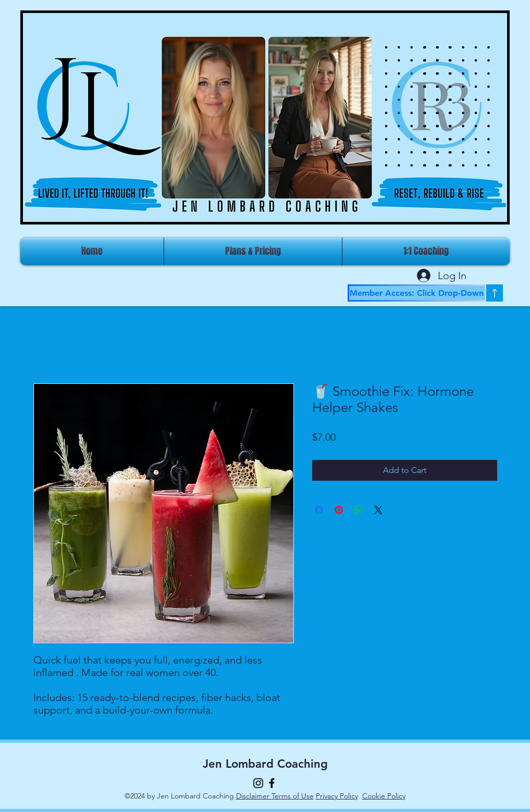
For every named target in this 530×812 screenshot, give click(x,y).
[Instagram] (258, 783)
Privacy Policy (337, 796)
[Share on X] (378, 510)
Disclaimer (254, 796)
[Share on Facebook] (319, 510)
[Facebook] (272, 783)
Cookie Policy (384, 796)
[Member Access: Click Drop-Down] (417, 293)
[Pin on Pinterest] (339, 510)
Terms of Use (293, 796)
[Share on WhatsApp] (359, 510)
